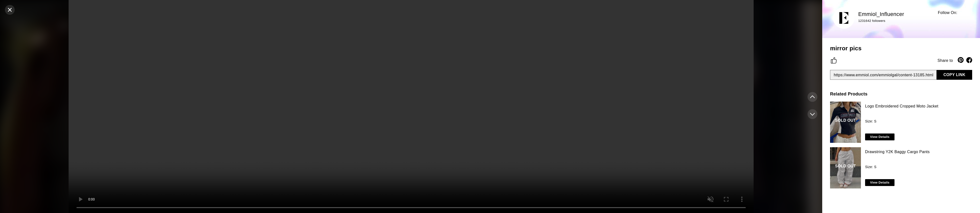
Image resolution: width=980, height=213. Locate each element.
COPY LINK (955, 75)
